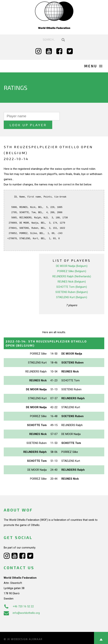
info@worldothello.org (22, 604)
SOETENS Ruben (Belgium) (72, 283)
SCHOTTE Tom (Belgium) (72, 278)
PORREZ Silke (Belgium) (72, 263)
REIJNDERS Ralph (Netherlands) (72, 268)
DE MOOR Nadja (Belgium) (72, 257)
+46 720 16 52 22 (19, 598)
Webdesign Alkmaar (27, 631)
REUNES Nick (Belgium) (72, 273)
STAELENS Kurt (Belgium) (72, 289)
